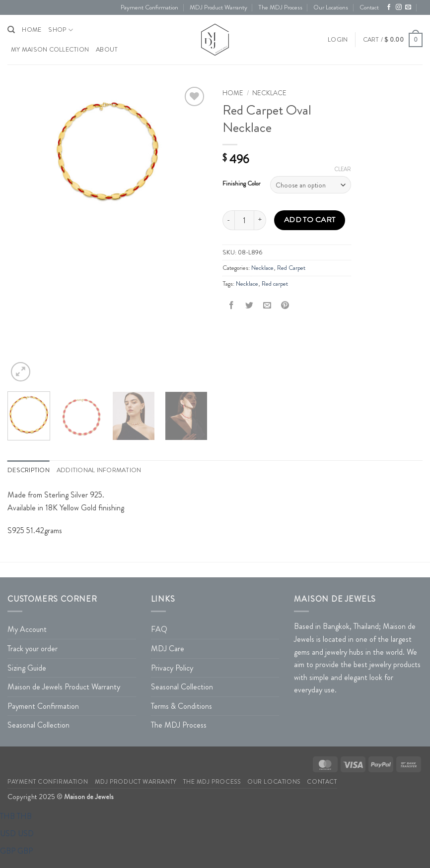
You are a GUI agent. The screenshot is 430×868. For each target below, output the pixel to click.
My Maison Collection (50, 50)
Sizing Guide (27, 668)
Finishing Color (241, 184)
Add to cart (310, 220)
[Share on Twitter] (250, 306)
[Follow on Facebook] (389, 7)
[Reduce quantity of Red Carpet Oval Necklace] (228, 220)
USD (17, 834)
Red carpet (275, 284)
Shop (60, 30)
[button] (338, 40)
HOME (32, 30)
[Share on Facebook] (232, 306)
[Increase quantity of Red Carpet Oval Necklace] (260, 220)
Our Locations (331, 7)
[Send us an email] (408, 7)
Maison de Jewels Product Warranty (64, 687)
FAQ (159, 629)
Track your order (33, 649)
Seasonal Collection (38, 725)
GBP (16, 851)
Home (233, 93)
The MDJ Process (280, 7)
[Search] (11, 30)
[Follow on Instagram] (399, 7)
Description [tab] (29, 470)
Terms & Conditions (181, 706)
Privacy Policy (172, 668)
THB (16, 816)
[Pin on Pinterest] (285, 306)
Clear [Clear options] (343, 169)
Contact (369, 7)
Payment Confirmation (149, 7)
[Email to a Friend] (267, 306)
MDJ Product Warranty (218, 7)
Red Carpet (291, 268)
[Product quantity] (244, 220)
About (107, 50)
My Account (27, 629)
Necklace (269, 93)
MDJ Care (168, 649)
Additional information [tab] (99, 470)
